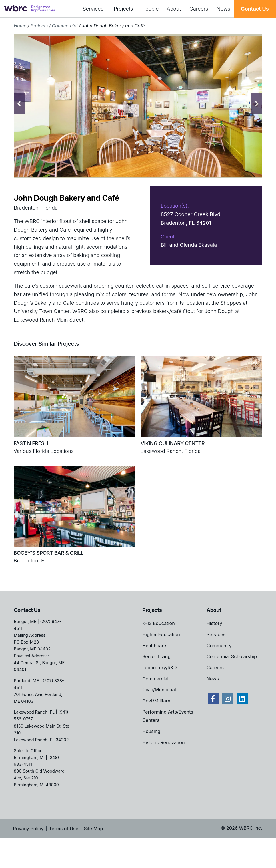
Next (257, 104)
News (223, 9)
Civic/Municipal (159, 715)
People (151, 9)
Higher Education (161, 660)
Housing (151, 757)
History (214, 649)
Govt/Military (156, 726)
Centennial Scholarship (232, 682)
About (174, 9)
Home (20, 26)
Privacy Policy (28, 854)
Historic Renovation (163, 768)
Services (93, 9)
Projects (123, 9)
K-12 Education (159, 649)
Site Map (93, 854)
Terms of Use (64, 854)
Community (219, 671)
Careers (199, 9)
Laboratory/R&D (160, 693)
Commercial (65, 26)
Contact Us (255, 9)
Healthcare (154, 671)
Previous (19, 104)
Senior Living (156, 682)
